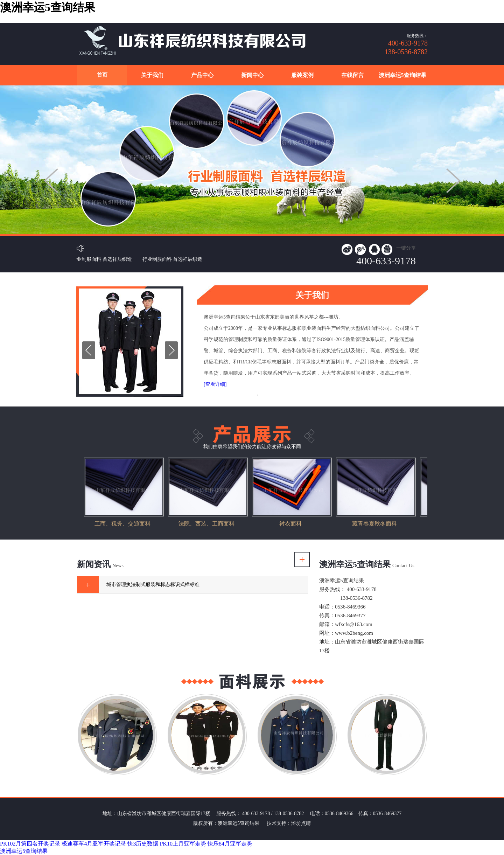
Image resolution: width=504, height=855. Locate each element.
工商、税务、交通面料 (122, 524)
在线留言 (352, 75)
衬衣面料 (290, 524)
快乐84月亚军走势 (230, 844)
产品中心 (202, 75)
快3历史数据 (143, 844)
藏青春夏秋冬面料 (374, 524)
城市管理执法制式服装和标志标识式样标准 (153, 585)
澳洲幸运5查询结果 (402, 75)
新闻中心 (252, 75)
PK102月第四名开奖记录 (30, 844)
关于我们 (152, 75)
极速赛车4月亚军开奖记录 (94, 844)
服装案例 (302, 75)
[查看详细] (215, 384)
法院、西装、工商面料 (206, 524)
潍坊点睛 (301, 823)
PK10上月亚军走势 (183, 844)
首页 (102, 75)
